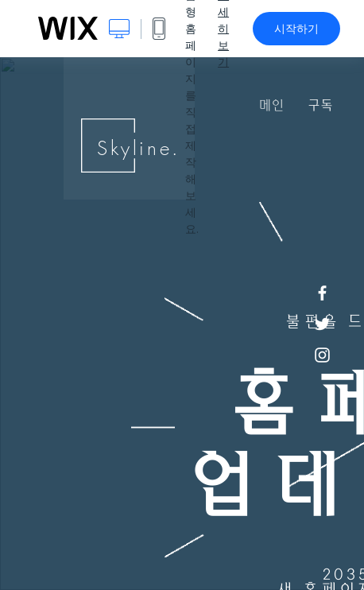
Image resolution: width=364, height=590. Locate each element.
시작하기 (296, 29)
